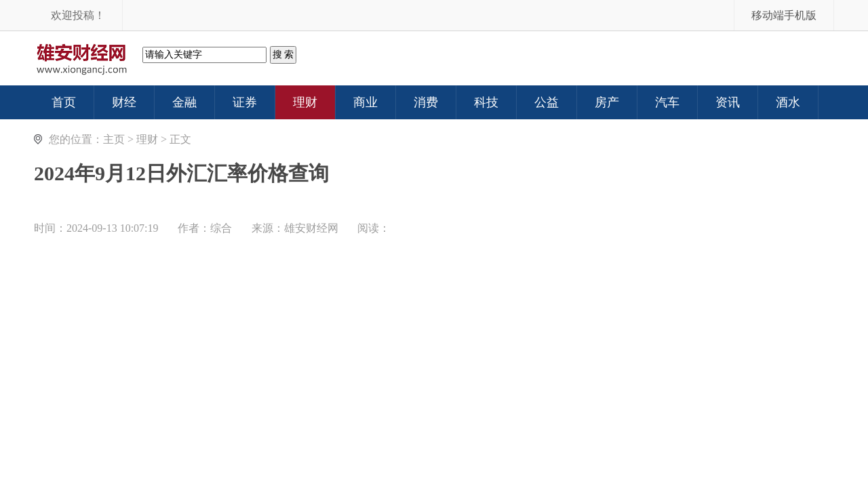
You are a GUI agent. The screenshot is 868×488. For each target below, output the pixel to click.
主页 (114, 139)
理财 (147, 139)
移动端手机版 (784, 15)
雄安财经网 (311, 228)
